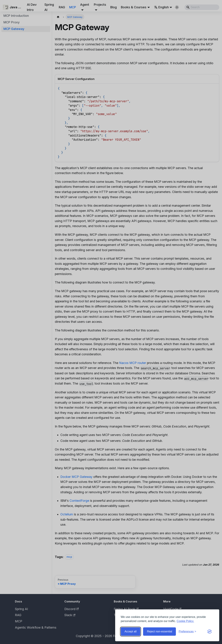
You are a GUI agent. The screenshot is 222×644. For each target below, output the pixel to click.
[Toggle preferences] (187, 632)
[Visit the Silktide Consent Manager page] (210, 632)
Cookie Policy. (185, 621)
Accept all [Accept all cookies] (131, 631)
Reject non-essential (159, 631)
